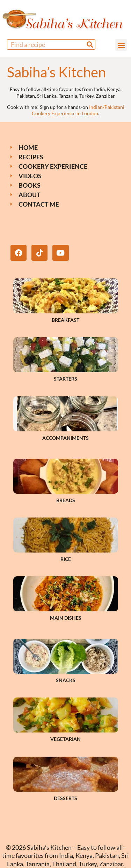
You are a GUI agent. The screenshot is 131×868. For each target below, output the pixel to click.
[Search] (90, 44)
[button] (121, 45)
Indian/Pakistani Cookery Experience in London (78, 110)
